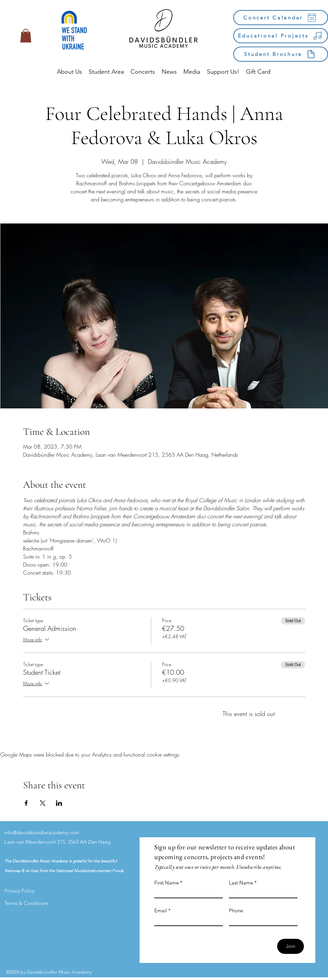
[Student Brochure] (281, 54)
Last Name (241, 883)
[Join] (291, 946)
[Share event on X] (43, 803)
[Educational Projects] (281, 36)
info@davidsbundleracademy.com (42, 832)
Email (161, 910)
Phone (236, 910)
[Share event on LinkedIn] (59, 803)
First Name (167, 883)
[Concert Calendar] (281, 18)
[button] (26, 36)
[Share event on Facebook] (26, 803)
